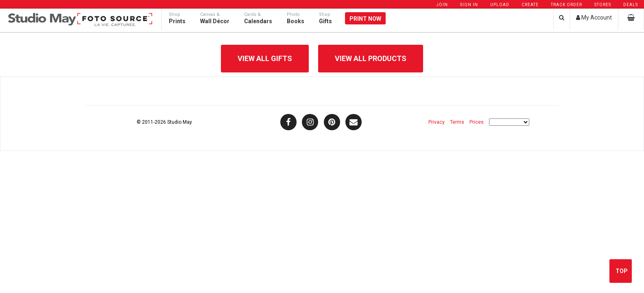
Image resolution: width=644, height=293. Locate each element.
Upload (500, 5)
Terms (457, 122)
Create (530, 5)
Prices (477, 122)
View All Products (371, 58)
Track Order (567, 5)
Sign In (469, 5)
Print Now (365, 25)
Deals (631, 5)
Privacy (437, 122)
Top (622, 271)
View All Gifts (265, 58)
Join (442, 5)
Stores (603, 5)
